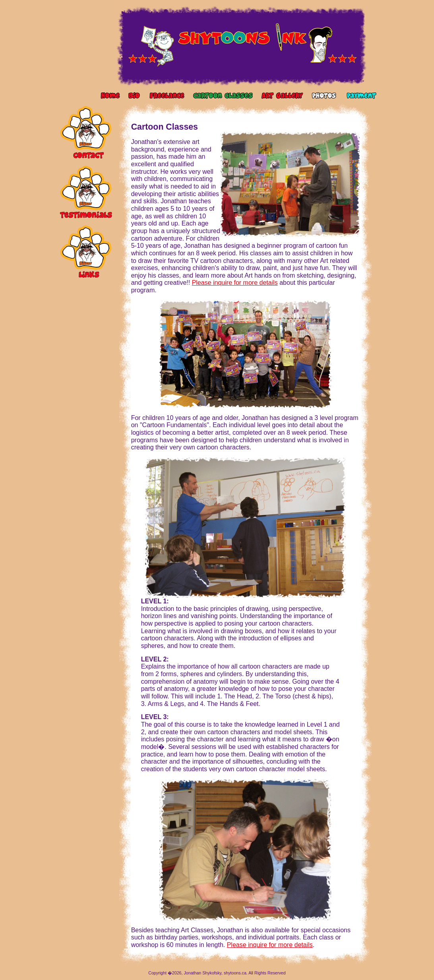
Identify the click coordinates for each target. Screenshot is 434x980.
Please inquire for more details (235, 283)
